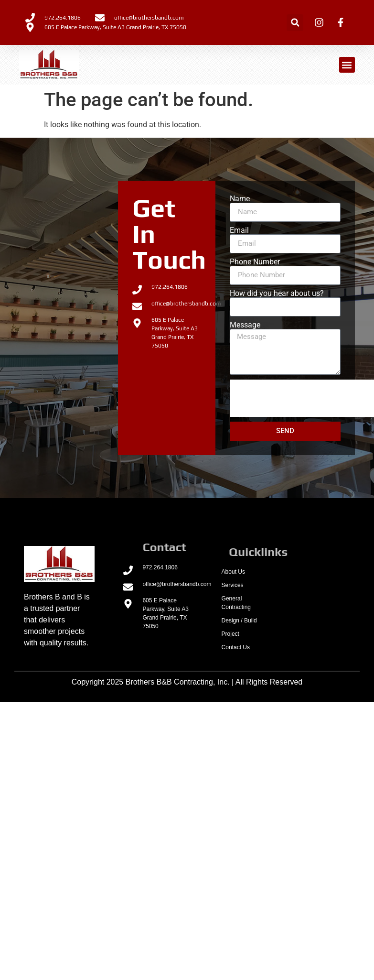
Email (239, 230)
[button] (295, 23)
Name (240, 199)
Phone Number (255, 262)
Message (245, 325)
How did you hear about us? (277, 294)
